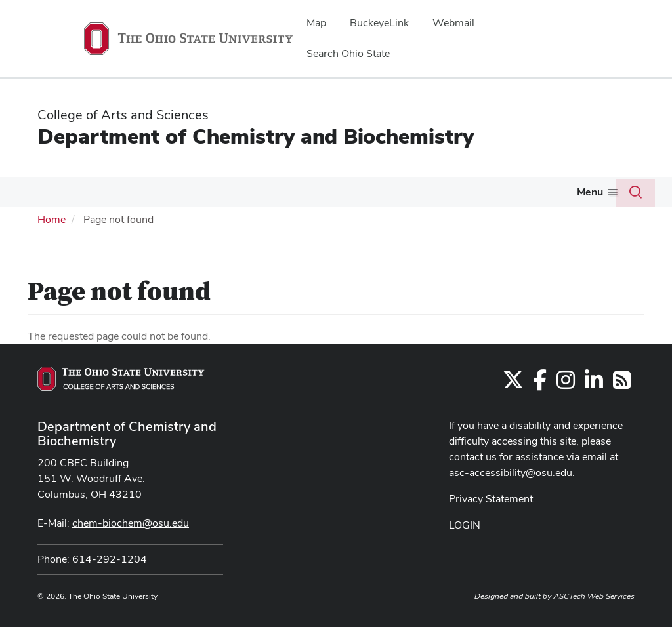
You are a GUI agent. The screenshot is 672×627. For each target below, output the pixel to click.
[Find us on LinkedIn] (594, 384)
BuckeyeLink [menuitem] (379, 23)
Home (52, 219)
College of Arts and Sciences (123, 115)
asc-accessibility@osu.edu (511, 473)
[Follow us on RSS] (622, 384)
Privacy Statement (491, 499)
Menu (590, 192)
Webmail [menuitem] (453, 23)
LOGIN (465, 525)
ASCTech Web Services (594, 596)
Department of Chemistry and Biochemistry (256, 136)
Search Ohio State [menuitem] (348, 53)
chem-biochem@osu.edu (131, 523)
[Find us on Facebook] (540, 384)
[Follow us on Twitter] (513, 384)
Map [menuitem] (316, 23)
